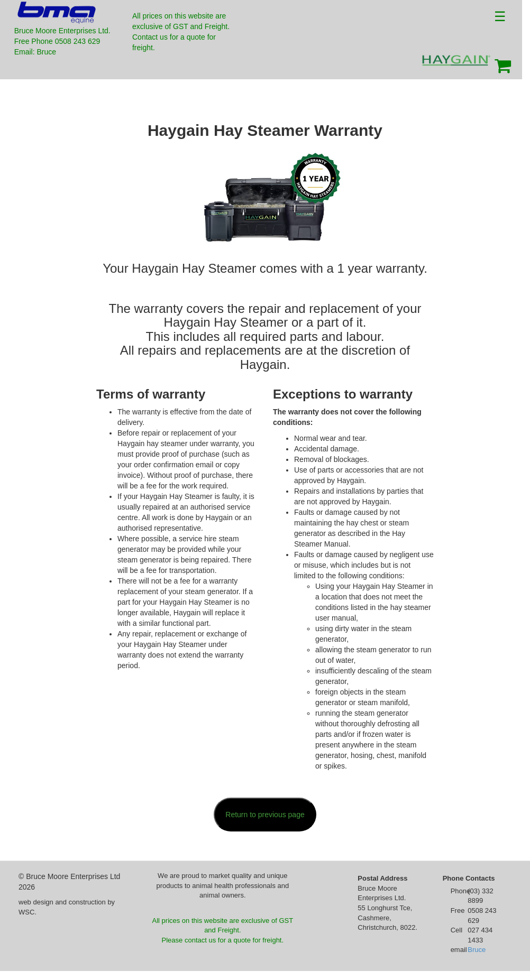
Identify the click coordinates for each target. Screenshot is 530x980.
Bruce (477, 950)
